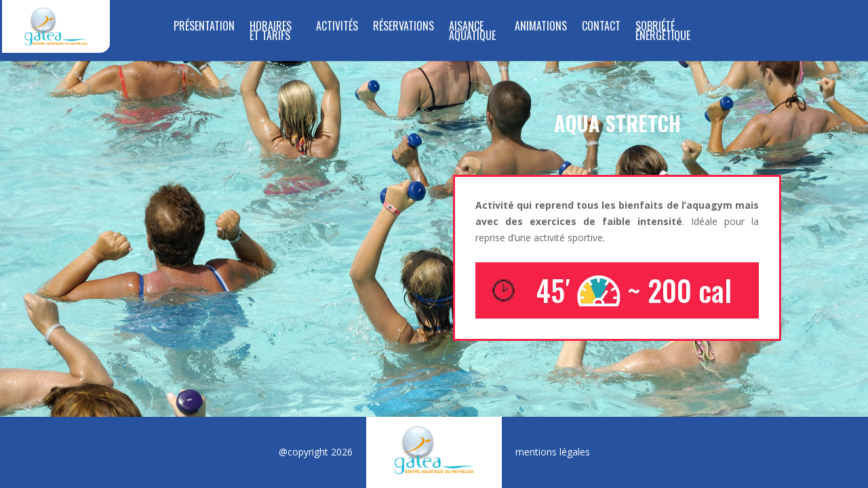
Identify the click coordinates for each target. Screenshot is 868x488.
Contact (601, 27)
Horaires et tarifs (271, 32)
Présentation (204, 27)
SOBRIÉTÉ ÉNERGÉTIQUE (663, 32)
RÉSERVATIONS (403, 27)
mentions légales (553, 452)
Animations (541, 27)
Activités (337, 27)
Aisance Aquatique (472, 32)
